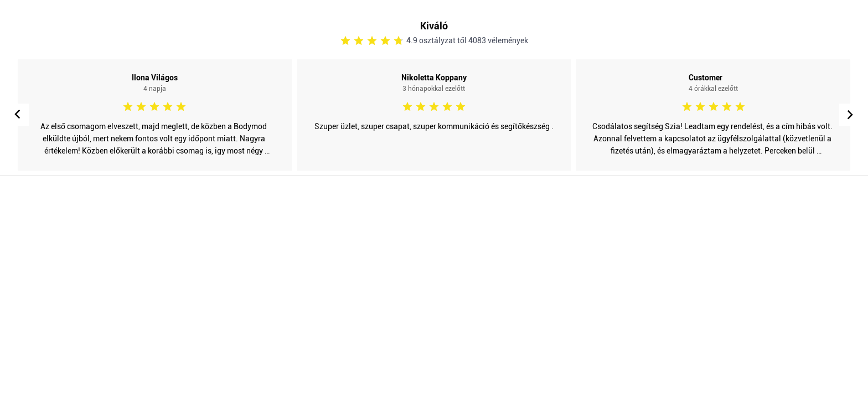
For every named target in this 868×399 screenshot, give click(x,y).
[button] (850, 115)
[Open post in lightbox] (155, 115)
